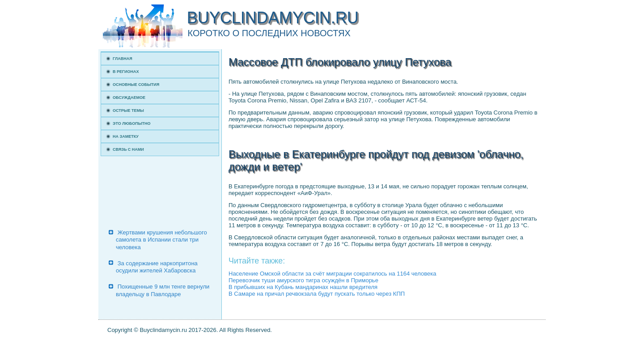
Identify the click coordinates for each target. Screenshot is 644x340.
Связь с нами (128, 149)
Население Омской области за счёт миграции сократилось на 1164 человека (333, 274)
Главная (123, 59)
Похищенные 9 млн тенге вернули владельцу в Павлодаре (163, 290)
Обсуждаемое (129, 98)
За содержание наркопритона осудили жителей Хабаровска (157, 267)
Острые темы (128, 110)
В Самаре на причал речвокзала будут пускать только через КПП (317, 294)
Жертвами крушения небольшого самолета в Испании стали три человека (161, 240)
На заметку (126, 136)
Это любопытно (132, 123)
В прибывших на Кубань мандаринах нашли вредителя (303, 287)
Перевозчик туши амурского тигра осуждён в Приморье (303, 280)
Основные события (136, 85)
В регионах (126, 72)
